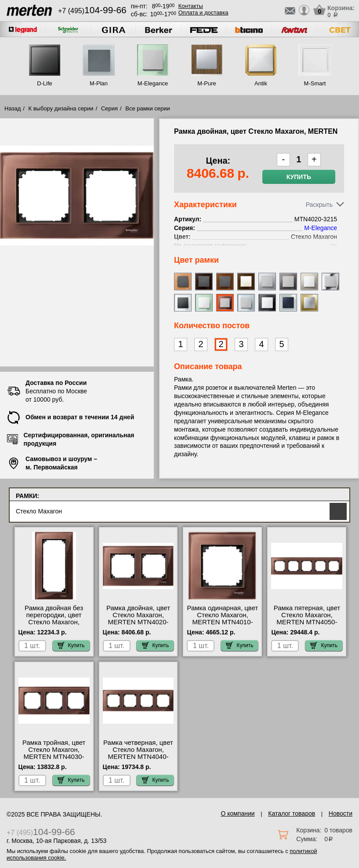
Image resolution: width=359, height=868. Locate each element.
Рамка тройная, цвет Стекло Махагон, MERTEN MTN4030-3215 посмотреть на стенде (54, 757)
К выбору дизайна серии (61, 108)
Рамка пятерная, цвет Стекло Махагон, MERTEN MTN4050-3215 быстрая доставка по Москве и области (307, 626)
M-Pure (207, 83)
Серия (109, 108)
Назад (13, 108)
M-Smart (315, 83)
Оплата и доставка (203, 13)
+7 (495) (92, 11)
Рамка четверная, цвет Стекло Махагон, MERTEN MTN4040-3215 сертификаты (138, 753)
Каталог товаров (292, 813)
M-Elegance (153, 83)
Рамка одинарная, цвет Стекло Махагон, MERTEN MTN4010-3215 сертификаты (223, 619)
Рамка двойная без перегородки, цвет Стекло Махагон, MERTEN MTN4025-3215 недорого (54, 622)
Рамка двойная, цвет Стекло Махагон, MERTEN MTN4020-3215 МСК (138, 619)
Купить (299, 177)
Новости (341, 813)
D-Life (45, 83)
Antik (261, 83)
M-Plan (99, 83)
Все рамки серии (147, 108)
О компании (238, 813)
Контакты (191, 6)
